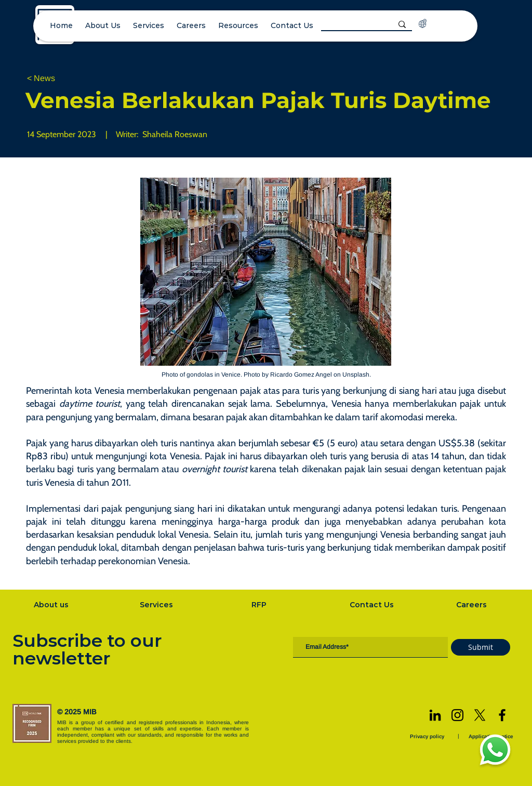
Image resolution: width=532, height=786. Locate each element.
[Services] (157, 605)
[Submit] (481, 647)
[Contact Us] (373, 605)
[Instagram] (457, 715)
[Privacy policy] (428, 736)
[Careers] (473, 605)
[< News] (61, 79)
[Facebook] (502, 715)
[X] (480, 715)
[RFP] (260, 605)
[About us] (52, 605)
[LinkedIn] (435, 715)
